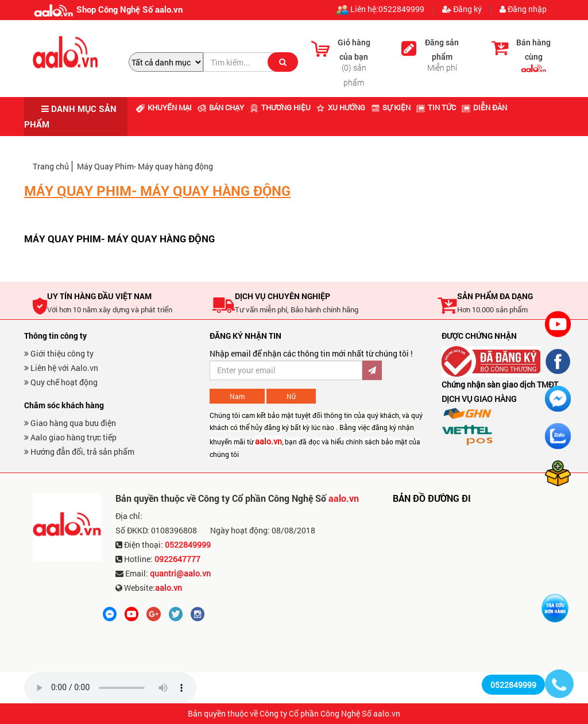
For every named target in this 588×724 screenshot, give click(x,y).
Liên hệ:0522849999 (380, 10)
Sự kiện (391, 107)
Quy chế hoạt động (61, 382)
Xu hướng (341, 107)
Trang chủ (51, 166)
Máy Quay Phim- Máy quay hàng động (145, 166)
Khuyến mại (164, 107)
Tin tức (436, 107)
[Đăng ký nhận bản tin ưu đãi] (286, 370)
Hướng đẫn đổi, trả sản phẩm (79, 452)
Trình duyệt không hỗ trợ (110, 688)
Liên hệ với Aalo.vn (61, 368)
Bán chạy (221, 107)
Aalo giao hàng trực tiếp (70, 437)
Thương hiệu (280, 107)
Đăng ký (462, 9)
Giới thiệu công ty (59, 353)
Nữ (291, 396)
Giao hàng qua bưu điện (70, 423)
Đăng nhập (523, 9)
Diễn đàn (484, 107)
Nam (237, 396)
